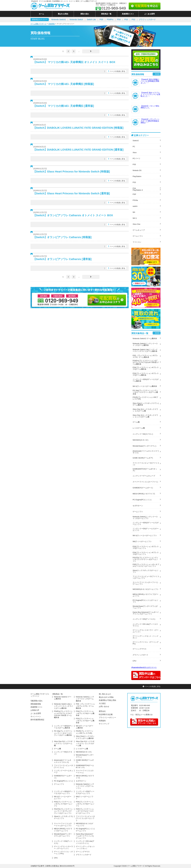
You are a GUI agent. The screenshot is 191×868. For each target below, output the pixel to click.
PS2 (133, 20)
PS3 (126, 20)
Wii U (135, 218)
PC (134, 147)
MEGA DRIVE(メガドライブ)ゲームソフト (146, 595)
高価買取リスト (128, 14)
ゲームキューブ (139, 230)
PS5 (101, 20)
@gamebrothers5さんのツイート (144, 667)
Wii (134, 212)
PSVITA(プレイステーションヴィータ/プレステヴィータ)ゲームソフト (145, 559)
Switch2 (136, 141)
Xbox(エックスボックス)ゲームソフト (146, 571)
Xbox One (136, 224)
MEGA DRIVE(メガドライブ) (144, 494)
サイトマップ (104, 724)
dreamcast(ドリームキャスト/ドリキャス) (146, 452)
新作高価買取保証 (37, 720)
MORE (157, 74)
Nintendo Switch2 (59, 20)
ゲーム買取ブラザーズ (38, 24)
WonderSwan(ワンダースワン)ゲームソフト (145, 607)
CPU (134, 661)
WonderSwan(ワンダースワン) (144, 446)
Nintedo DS (137, 170)
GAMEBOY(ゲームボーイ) (143, 488)
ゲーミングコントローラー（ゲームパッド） (146, 631)
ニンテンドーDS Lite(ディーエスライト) (145, 625)
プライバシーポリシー (107, 717)
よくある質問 (149, 14)
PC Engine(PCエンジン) (142, 500)
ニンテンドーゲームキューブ (144, 476)
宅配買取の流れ (37, 701)
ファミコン (137, 242)
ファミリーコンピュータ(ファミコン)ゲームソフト (146, 577)
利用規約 (102, 721)
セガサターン (138, 506)
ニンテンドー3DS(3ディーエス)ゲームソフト (146, 523)
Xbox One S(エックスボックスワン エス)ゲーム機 (145, 410)
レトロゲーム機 (139, 428)
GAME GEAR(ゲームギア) (143, 458)
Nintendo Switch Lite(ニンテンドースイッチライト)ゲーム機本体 (145, 350)
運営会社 (102, 711)
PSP (134, 194)
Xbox (135, 152)
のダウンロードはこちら (144, 721)
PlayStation (137, 176)
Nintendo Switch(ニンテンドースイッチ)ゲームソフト (145, 518)
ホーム (41, 14)
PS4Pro (110, 20)
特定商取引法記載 (106, 714)
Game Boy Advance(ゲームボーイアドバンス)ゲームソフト (146, 613)
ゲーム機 (136, 422)
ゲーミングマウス (140, 649)
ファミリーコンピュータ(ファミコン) (146, 464)
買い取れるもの (105, 694)
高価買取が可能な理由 (107, 700)
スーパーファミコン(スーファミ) (145, 482)
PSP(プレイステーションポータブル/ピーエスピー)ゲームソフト (146, 565)
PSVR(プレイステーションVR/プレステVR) (145, 398)
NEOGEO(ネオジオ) (140, 440)
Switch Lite (91, 20)
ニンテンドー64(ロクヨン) (143, 434)
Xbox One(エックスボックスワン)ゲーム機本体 (146, 404)
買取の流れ (85, 14)
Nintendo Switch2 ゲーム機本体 (145, 338)
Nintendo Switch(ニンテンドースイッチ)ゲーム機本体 (145, 344)
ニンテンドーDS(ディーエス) (144, 619)
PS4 (119, 20)
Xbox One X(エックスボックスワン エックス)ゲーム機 (145, 416)
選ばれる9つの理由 (106, 697)
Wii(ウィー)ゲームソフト (142, 541)
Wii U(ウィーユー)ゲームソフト (145, 535)
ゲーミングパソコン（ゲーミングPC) (146, 643)
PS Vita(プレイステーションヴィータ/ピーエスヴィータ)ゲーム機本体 (145, 392)
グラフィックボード (147, 20)
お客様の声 (35, 710)
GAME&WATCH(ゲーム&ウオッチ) (145, 470)
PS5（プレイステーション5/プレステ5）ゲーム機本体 (145, 356)
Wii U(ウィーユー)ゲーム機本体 (145, 386)
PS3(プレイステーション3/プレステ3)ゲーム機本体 (146, 374)
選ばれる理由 (63, 14)
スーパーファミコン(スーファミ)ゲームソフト (145, 583)
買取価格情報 (36, 704)
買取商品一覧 (106, 14)
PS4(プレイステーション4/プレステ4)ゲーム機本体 (146, 368)
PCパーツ (136, 158)
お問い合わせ (104, 706)
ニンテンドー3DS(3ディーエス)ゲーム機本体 (146, 380)
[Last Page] (91, 51)
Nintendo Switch (76, 20)
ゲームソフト (138, 236)
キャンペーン (36, 716)
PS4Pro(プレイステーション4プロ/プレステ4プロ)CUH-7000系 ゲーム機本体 (146, 362)
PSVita (135, 200)
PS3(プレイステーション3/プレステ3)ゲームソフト (146, 547)
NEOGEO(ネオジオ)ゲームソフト (146, 589)
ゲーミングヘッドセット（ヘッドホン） (146, 637)
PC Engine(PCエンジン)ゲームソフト (145, 601)
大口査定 (102, 703)
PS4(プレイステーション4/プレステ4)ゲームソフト (146, 553)
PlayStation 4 (138, 190)
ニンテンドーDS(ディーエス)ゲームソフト (146, 529)
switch (135, 206)
